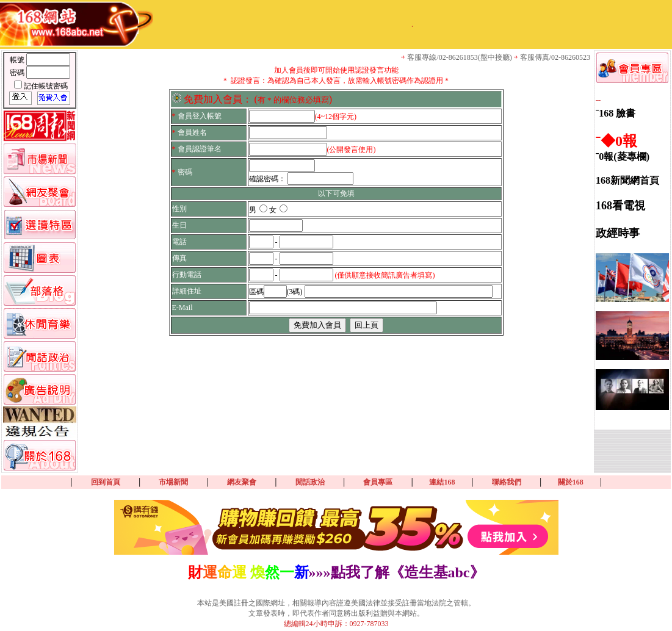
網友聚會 (242, 482)
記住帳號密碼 (46, 86)
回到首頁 (106, 482)
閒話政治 (310, 482)
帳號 (18, 60)
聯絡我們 (507, 482)
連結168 (442, 482)
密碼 (18, 73)
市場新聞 (173, 482)
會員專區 (378, 482)
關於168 (571, 482)
